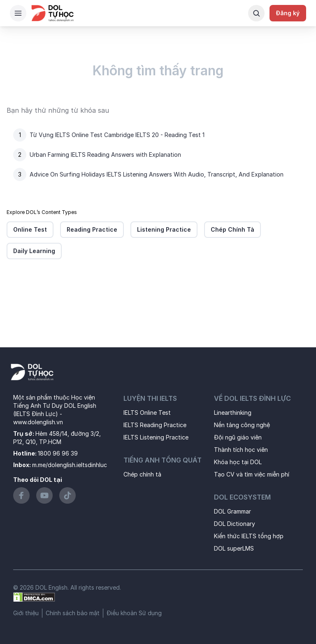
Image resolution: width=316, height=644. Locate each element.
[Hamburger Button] (18, 13)
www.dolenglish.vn (38, 422)
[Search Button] (256, 13)
